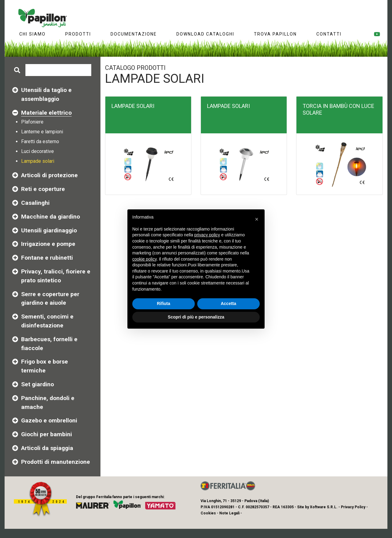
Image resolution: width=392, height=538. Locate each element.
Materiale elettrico (46, 113)
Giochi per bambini (47, 434)
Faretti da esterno (40, 141)
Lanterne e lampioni (42, 132)
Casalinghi (35, 203)
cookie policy (144, 259)
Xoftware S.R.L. (324, 507)
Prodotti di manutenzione (56, 462)
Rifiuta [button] (164, 303)
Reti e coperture (43, 189)
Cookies (208, 513)
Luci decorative (38, 151)
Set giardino (38, 384)
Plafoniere (32, 122)
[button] (257, 219)
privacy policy (207, 235)
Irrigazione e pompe (48, 244)
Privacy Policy (353, 507)
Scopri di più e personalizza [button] (196, 317)
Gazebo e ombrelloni (49, 420)
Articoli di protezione (49, 175)
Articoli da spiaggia (47, 448)
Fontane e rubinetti (47, 258)
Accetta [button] (229, 303)
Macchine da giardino (51, 217)
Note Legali (229, 513)
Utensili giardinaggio (49, 230)
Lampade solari (38, 161)
